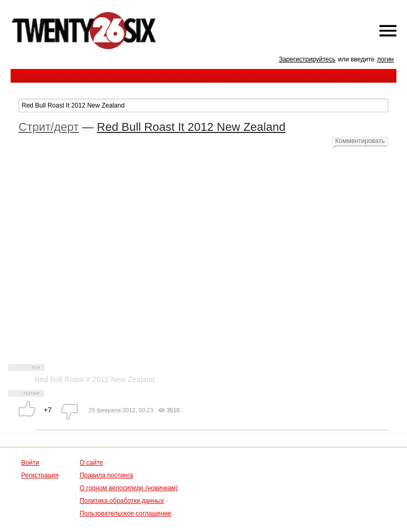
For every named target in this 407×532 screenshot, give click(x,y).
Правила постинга (106, 475)
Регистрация (40, 475)
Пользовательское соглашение (125, 513)
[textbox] (203, 105)
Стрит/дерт (49, 127)
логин (385, 59)
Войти (30, 463)
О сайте (91, 463)
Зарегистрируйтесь (307, 59)
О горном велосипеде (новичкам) (129, 488)
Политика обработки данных (122, 501)
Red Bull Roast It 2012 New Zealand (191, 127)
